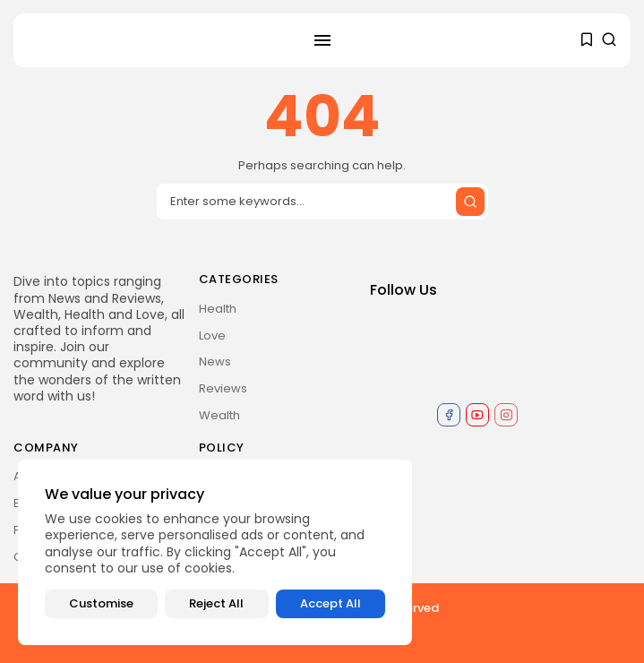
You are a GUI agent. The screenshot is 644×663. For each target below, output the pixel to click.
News (215, 362)
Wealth (219, 415)
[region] (215, 552)
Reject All (216, 603)
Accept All (331, 603)
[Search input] (322, 202)
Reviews (223, 388)
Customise (101, 603)
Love (212, 336)
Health (218, 309)
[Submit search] (470, 202)
